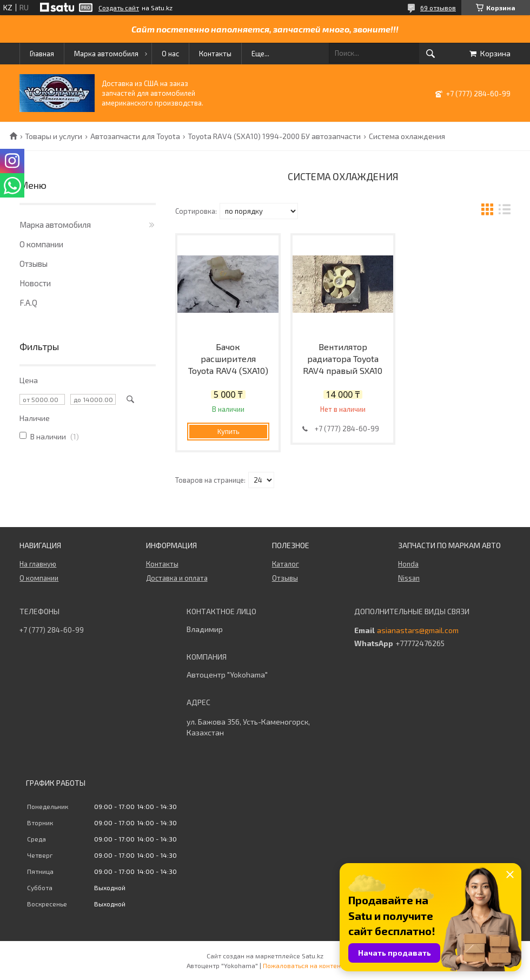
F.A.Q (28, 302)
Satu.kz (313, 956)
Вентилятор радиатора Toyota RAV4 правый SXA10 (343, 359)
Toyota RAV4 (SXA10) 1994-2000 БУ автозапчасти (274, 136)
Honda (408, 564)
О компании (41, 244)
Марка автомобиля (106, 54)
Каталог (286, 564)
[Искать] (430, 54)
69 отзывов (438, 8)
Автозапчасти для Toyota (135, 136)
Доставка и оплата (177, 578)
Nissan (409, 578)
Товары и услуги (54, 136)
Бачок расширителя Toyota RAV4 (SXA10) (228, 359)
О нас (170, 54)
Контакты (215, 54)
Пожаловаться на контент (303, 965)
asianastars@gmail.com (418, 630)
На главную (38, 564)
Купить (228, 432)
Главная (42, 54)
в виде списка (505, 211)
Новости (35, 283)
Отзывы (34, 264)
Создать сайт (119, 8)
